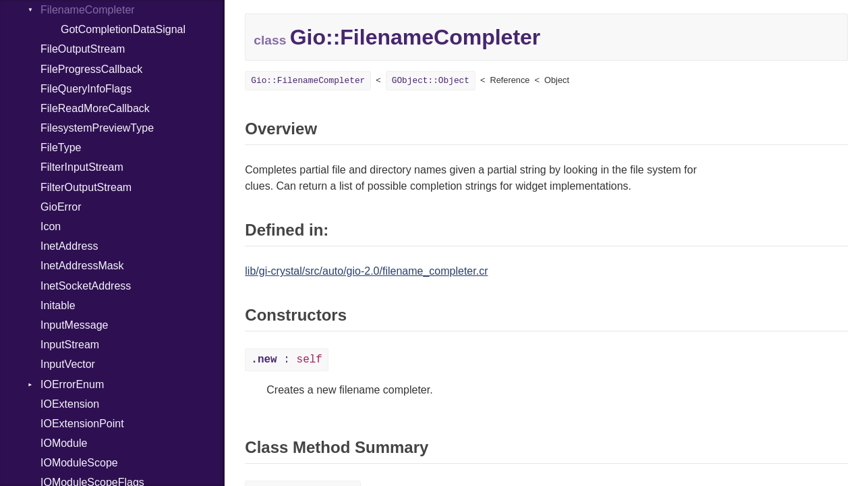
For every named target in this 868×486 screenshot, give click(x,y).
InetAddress (69, 246)
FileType (61, 147)
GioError (61, 207)
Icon (51, 226)
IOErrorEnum (72, 384)
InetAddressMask (82, 266)
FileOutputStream (83, 49)
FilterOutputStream (86, 187)
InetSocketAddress (86, 286)
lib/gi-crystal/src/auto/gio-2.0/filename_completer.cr (366, 271)
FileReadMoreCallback (95, 108)
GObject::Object (431, 81)
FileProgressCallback (91, 69)
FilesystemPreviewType (97, 128)
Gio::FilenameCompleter (308, 81)
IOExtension (70, 404)
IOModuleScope (79, 463)
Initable (58, 305)
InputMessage (75, 325)
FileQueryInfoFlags (86, 89)
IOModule (64, 443)
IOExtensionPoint (82, 424)
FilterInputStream (82, 167)
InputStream (70, 345)
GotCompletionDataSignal (123, 29)
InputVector (68, 364)
